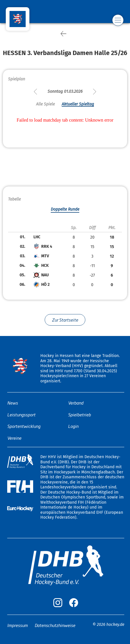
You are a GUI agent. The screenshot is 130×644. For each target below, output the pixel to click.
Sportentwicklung (24, 426)
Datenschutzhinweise (55, 625)
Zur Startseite (65, 320)
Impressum (17, 625)
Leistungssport (21, 414)
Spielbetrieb (79, 414)
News (13, 403)
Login (73, 426)
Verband (76, 403)
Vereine (14, 438)
